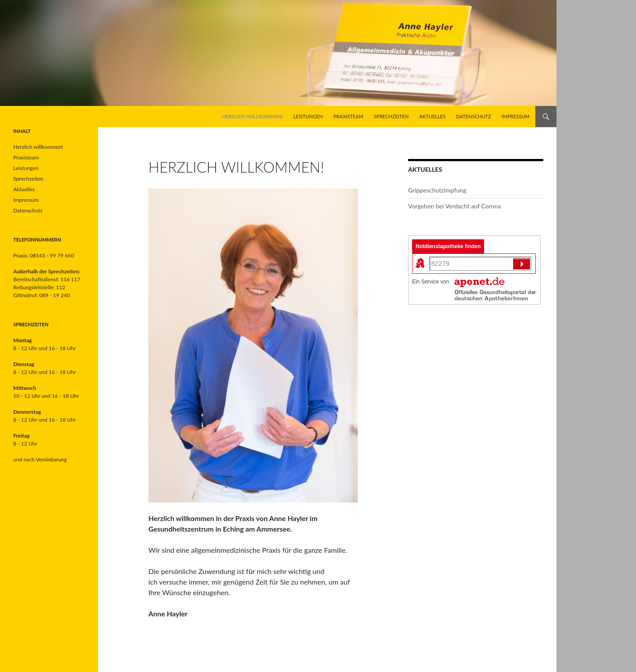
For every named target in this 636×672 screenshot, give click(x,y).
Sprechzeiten (392, 116)
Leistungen (308, 116)
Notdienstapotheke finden (448, 246)
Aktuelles (432, 116)
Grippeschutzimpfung (437, 190)
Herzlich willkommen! (253, 116)
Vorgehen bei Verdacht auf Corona (454, 206)
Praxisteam (348, 116)
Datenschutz (474, 116)
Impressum (516, 116)
